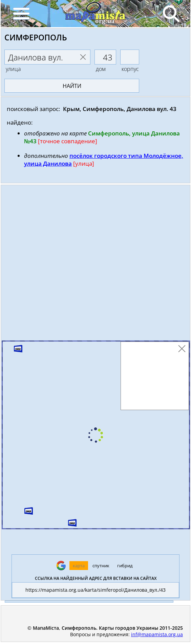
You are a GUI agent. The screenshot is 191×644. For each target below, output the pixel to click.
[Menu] (21, 14)
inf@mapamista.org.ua (157, 634)
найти (72, 86)
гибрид (125, 566)
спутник (101, 566)
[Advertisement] (96, 264)
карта (79, 566)
